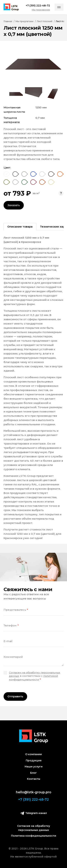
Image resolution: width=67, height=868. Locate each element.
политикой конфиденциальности (33, 678)
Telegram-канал (34, 813)
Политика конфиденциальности (34, 836)
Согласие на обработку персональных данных (34, 828)
